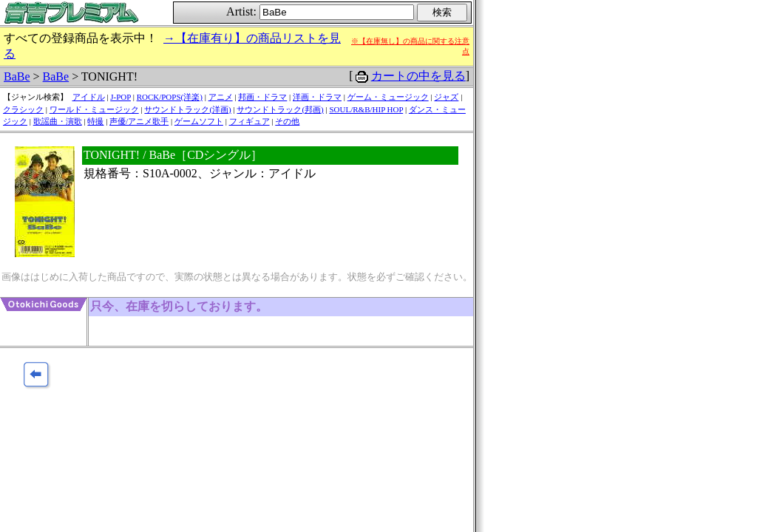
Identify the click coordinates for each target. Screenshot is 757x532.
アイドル (89, 97)
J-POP (120, 97)
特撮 (95, 121)
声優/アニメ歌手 (139, 121)
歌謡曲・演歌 (58, 121)
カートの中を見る (418, 76)
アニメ (221, 97)
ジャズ (446, 97)
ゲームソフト (199, 121)
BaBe (17, 76)
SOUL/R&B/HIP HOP (366, 109)
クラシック (23, 109)
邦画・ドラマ (262, 97)
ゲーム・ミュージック (388, 97)
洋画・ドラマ (317, 97)
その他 (287, 121)
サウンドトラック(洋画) (187, 109)
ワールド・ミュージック (94, 109)
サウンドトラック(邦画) (280, 109)
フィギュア (249, 121)
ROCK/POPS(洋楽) (170, 97)
